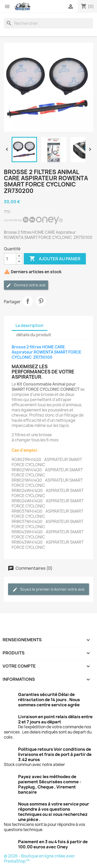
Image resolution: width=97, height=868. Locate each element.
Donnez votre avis (26, 285)
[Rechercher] (48, 23)
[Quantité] (10, 259)
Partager (28, 301)
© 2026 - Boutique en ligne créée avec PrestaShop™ (39, 859)
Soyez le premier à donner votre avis (48, 589)
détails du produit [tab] (34, 335)
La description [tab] (29, 326)
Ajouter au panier (55, 259)
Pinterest (41, 301)
